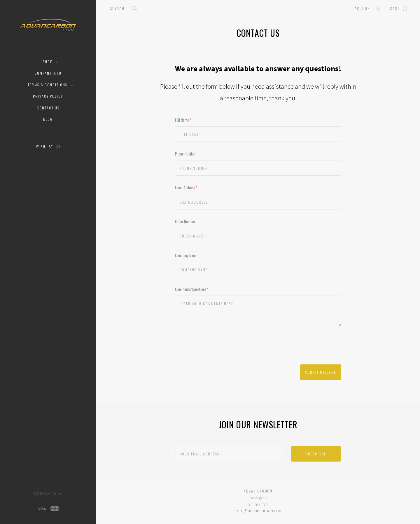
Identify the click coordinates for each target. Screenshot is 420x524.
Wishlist (48, 147)
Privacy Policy (48, 96)
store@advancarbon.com (258, 511)
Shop (48, 62)
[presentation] (219, 347)
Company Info (48, 73)
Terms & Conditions (48, 85)
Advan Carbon (54, 493)
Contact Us (48, 108)
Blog (48, 119)
